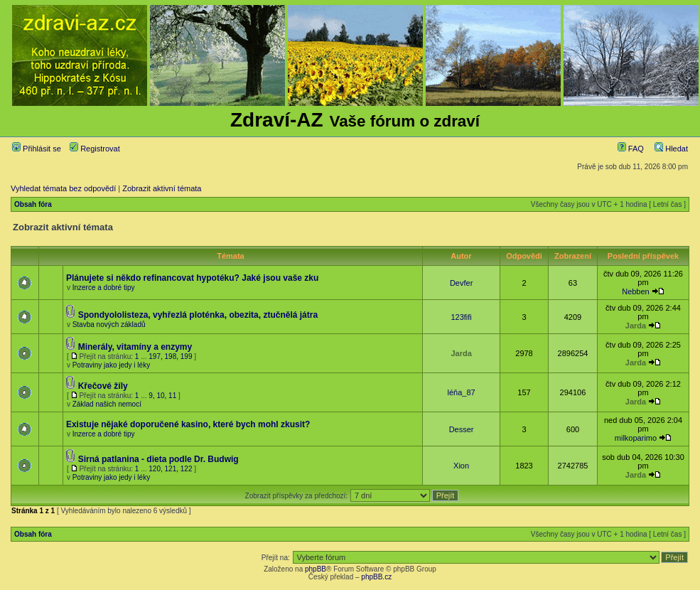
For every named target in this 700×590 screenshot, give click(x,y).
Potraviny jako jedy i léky (112, 365)
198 (171, 356)
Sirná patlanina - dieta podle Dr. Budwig (158, 459)
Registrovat (95, 149)
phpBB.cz (376, 577)
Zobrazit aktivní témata (162, 188)
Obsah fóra (33, 204)
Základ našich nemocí (107, 404)
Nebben (636, 291)
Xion (461, 466)
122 (187, 469)
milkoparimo (636, 438)
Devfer (461, 283)
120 (155, 469)
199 (187, 356)
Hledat (671, 149)
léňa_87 (462, 392)
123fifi (461, 317)
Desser (462, 429)
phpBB (316, 569)
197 (155, 356)
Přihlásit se (37, 149)
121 (171, 469)
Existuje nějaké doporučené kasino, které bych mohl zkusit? (188, 424)
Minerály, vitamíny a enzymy (135, 347)
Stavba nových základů (109, 324)
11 (172, 396)
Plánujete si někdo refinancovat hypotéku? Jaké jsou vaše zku (192, 278)
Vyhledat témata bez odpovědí (63, 188)
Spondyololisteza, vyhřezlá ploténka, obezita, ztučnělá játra (198, 315)
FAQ (631, 149)
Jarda (636, 326)
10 (160, 396)
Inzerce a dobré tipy (104, 288)
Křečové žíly (103, 386)
